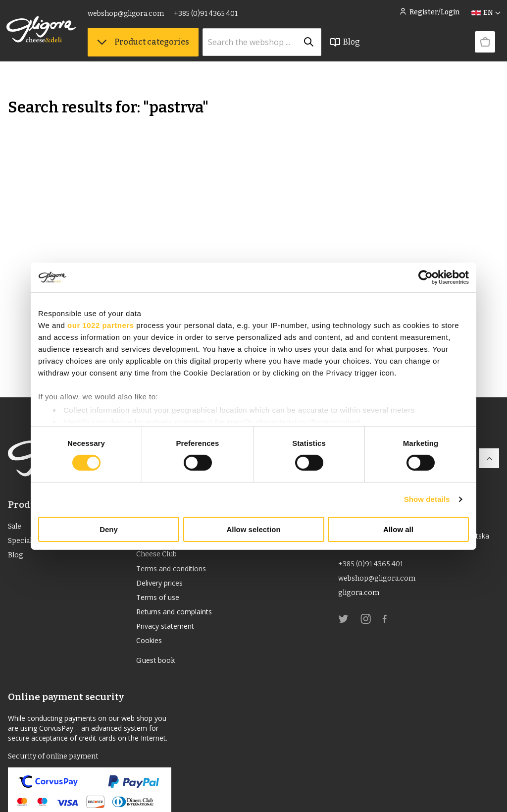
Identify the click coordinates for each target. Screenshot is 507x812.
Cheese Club (159, 555)
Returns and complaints (180, 618)
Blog (346, 50)
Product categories (145, 50)
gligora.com (360, 596)
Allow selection (253, 529)
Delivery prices (163, 587)
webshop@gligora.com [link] (127, 19)
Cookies (151, 650)
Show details (427, 499)
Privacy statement (169, 634)
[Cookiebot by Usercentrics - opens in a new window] (426, 277)
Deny (109, 529)
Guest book (157, 672)
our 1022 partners (101, 325)
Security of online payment (57, 768)
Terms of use (161, 602)
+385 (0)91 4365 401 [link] (207, 19)
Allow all (398, 529)
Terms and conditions (177, 571)
